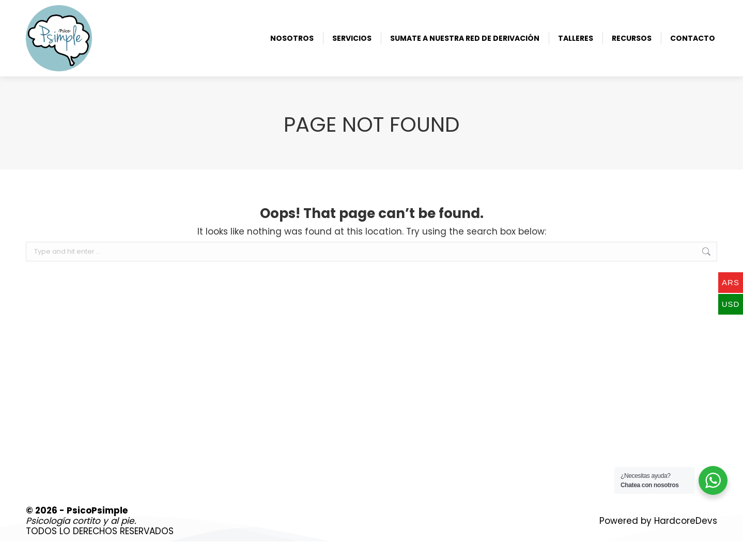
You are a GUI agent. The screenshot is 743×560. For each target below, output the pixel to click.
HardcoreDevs (686, 539)
